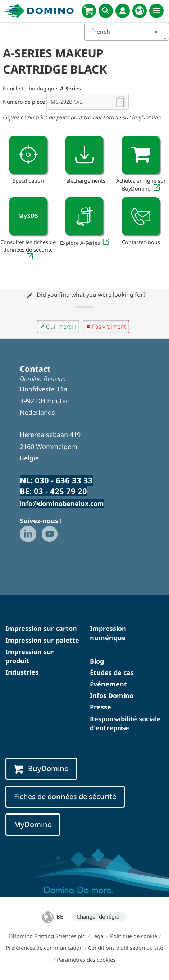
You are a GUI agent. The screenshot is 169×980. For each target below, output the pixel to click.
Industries (22, 672)
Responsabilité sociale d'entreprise (125, 723)
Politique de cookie (134, 936)
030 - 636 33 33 (64, 480)
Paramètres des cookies (86, 960)
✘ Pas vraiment (106, 327)
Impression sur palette (42, 640)
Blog (97, 661)
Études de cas (112, 672)
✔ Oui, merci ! (58, 327)
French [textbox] (125, 32)
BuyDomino (41, 769)
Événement (108, 684)
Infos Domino (112, 695)
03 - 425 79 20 (60, 491)
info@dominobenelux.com (62, 503)
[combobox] (127, 32)
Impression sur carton (41, 628)
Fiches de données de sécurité (65, 796)
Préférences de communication (44, 948)
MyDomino (33, 824)
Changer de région (100, 916)
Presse (101, 707)
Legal (98, 936)
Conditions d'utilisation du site (125, 948)
